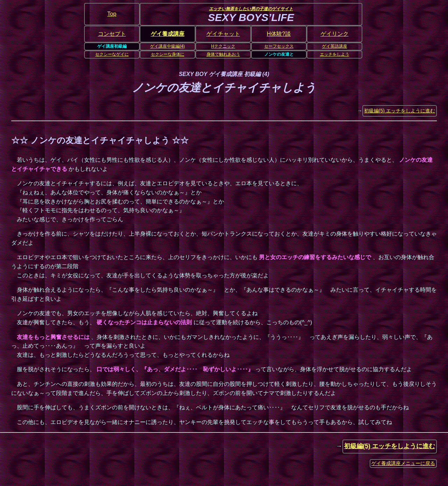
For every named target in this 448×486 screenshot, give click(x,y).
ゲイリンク (335, 34)
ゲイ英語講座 (335, 46)
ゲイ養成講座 (168, 34)
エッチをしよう (335, 54)
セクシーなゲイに (112, 54)
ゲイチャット (223, 34)
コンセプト (112, 34)
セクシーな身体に (168, 54)
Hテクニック (223, 46)
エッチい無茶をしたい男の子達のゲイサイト (251, 9)
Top (112, 14)
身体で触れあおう (223, 54)
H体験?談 (279, 34)
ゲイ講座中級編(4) (167, 46)
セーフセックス (279, 46)
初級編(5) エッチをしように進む (400, 111)
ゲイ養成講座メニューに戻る (403, 463)
